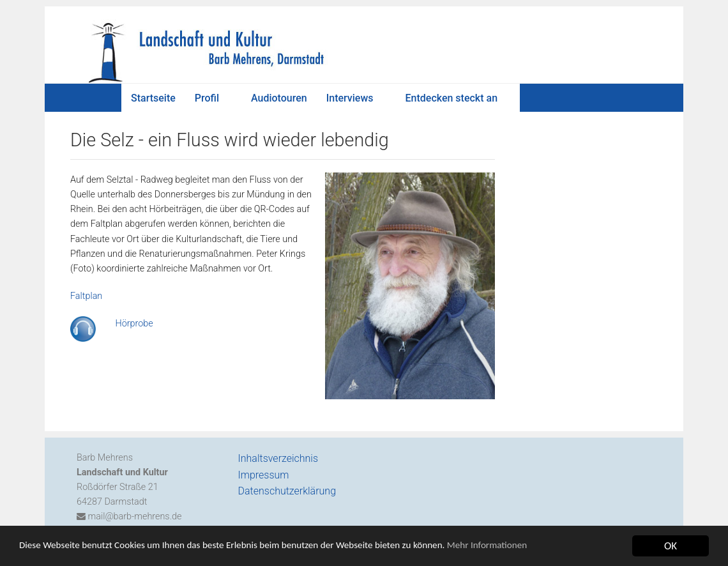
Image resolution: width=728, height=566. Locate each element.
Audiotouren (279, 98)
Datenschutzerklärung (287, 491)
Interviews (350, 98)
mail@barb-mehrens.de (134, 516)
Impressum (264, 475)
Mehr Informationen (545, 548)
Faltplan (86, 296)
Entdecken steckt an (452, 98)
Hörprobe (131, 324)
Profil (207, 98)
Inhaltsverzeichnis (278, 458)
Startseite (153, 98)
